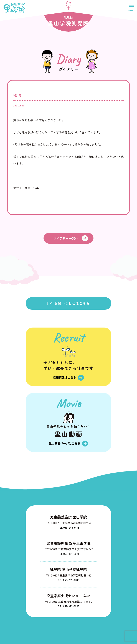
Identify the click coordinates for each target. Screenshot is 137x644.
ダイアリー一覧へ (66, 238)
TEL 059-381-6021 (68, 554)
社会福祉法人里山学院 (14, 7)
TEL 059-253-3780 (68, 580)
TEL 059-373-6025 (68, 606)
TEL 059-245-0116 (69, 527)
